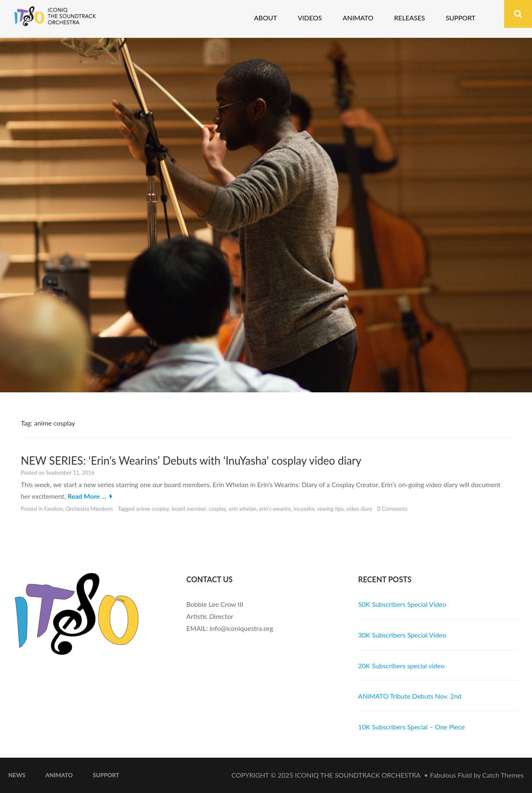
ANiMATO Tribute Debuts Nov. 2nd (410, 696)
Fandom (54, 509)
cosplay (217, 509)
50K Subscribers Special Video (402, 604)
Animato (358, 18)
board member (189, 509)
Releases (409, 18)
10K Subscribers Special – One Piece (412, 727)
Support (461, 18)
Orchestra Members (89, 509)
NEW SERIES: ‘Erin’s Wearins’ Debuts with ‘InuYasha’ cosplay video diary (191, 461)
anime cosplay (153, 509)
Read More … (87, 496)
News (17, 775)
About (265, 18)
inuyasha (304, 509)
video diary (359, 509)
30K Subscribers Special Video (402, 635)
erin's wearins (275, 509)
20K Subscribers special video (401, 666)
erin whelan (243, 509)
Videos (310, 18)
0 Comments (393, 509)
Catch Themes (503, 775)
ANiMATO (59, 775)
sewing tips (330, 509)
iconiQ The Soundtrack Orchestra (358, 775)
